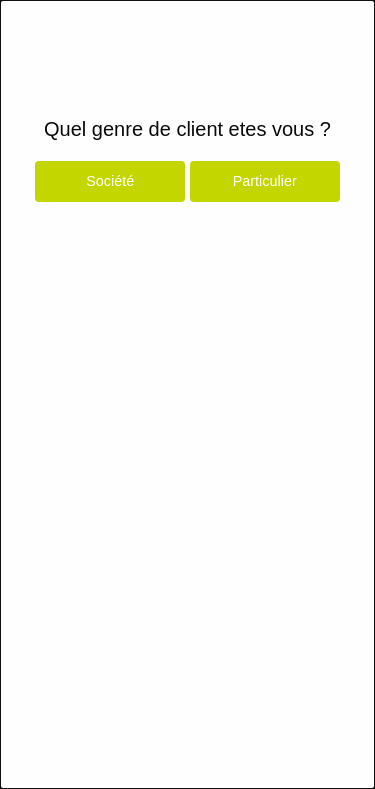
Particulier (265, 181)
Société (110, 181)
